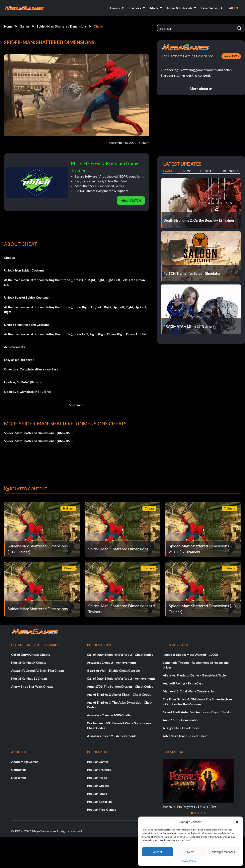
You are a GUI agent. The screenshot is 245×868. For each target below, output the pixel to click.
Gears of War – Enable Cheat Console (113, 670)
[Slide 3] (198, 813)
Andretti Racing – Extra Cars (183, 683)
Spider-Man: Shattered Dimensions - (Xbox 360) (38, 433)
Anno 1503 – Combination (181, 720)
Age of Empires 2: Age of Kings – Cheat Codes (119, 694)
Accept (158, 852)
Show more (77, 405)
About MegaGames (25, 762)
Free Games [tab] (230, 171)
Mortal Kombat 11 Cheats (29, 678)
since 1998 (231, 56)
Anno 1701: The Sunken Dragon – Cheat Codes (120, 686)
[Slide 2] (195, 813)
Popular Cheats (98, 786)
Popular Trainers (99, 770)
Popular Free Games (101, 809)
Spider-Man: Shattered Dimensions (62, 26)
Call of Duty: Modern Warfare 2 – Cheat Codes (120, 654)
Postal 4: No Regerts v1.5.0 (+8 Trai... (191, 807)
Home (8, 26)
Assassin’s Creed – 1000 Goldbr (109, 715)
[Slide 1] (192, 813)
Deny (190, 852)
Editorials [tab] (206, 171)
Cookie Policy (189, 861)
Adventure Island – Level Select (185, 736)
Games (25, 26)
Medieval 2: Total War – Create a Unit (189, 691)
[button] (237, 822)
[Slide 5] (205, 813)
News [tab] (187, 171)
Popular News (97, 793)
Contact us (19, 770)
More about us (201, 89)
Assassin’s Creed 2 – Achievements (112, 662)
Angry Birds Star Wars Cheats (32, 686)
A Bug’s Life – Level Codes (181, 728)
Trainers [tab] (169, 171)
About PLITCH (131, 200)
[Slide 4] (202, 813)
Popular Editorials (100, 801)
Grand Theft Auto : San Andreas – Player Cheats (197, 712)
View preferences (224, 852)
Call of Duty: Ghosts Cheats (31, 654)
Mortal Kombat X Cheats (29, 662)
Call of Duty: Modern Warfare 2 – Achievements (121, 678)
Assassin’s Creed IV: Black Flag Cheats (38, 670)
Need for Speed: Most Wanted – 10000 (190, 654)
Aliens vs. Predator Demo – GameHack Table (194, 675)
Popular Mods (97, 778)
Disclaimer (19, 778)
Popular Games (98, 762)
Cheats (99, 26)
